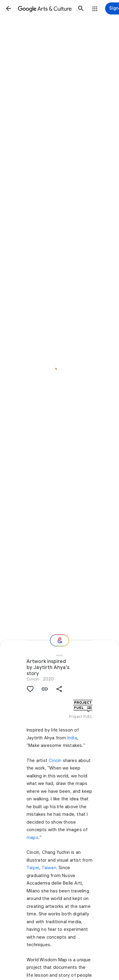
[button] (8, 8)
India (72, 738)
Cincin (55, 761)
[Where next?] (59, 640)
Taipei (33, 868)
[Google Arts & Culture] (45, 8)
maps (32, 837)
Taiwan (49, 868)
